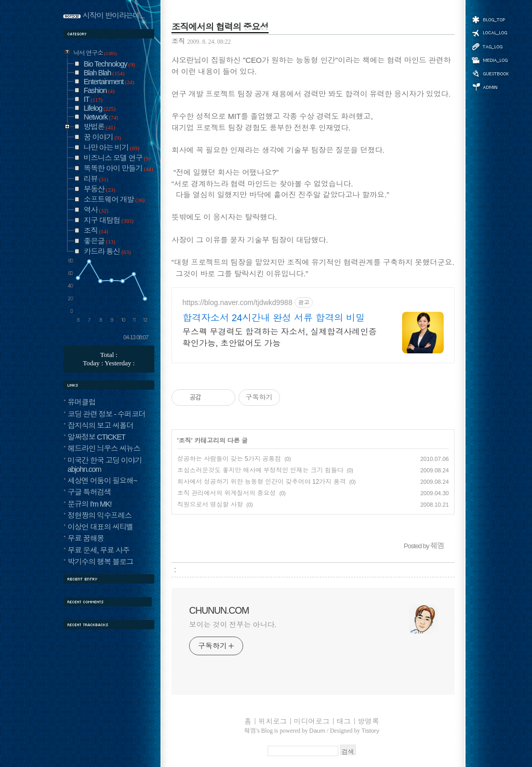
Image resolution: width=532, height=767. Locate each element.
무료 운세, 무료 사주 (98, 550)
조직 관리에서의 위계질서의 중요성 (227, 493)
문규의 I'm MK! (90, 504)
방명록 (490, 73)
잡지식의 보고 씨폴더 (101, 426)
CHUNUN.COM (219, 611)
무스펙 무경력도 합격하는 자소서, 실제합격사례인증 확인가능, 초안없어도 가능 (280, 338)
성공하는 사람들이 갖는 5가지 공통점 (229, 459)
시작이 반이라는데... (114, 16)
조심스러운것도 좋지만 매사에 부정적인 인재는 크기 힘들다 (260, 470)
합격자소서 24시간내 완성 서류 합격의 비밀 (274, 318)
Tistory (370, 731)
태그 (490, 46)
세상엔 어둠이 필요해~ (102, 481)
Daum (317, 731)
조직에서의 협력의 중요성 (220, 27)
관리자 (490, 86)
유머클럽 (82, 402)
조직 (178, 41)
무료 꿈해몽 (86, 538)
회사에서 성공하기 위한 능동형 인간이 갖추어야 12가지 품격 (262, 482)
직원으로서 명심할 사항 (210, 505)
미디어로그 (490, 60)
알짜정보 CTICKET (96, 437)
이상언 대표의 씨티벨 (101, 527)
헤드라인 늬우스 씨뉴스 (104, 448)
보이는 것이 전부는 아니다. (233, 625)
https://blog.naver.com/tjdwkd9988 (237, 302)
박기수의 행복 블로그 (101, 562)
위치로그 (490, 32)
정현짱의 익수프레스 (100, 515)
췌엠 (250, 731)
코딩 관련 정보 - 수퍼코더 (107, 414)
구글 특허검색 (89, 492)
